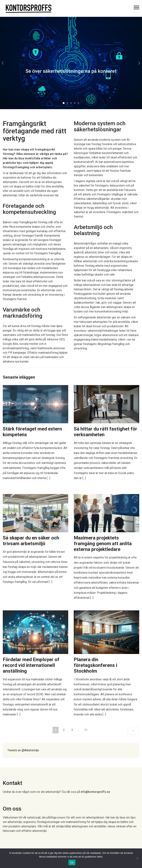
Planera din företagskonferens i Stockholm (95, 665)
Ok (72, 863)
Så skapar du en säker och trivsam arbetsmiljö (31, 541)
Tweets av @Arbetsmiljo (23, 750)
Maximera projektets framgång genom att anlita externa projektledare (103, 544)
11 (86, 730)
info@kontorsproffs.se (95, 792)
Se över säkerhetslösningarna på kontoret (71, 71)
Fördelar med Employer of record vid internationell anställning (31, 665)
